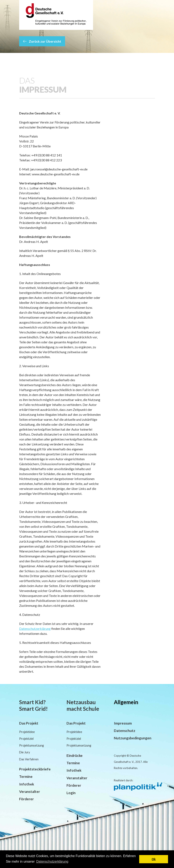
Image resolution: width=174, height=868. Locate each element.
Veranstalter (30, 792)
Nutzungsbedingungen (133, 738)
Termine (26, 777)
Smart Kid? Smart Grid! (33, 705)
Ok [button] (154, 859)
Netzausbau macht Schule (83, 705)
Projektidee (27, 732)
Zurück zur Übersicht (42, 41)
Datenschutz (125, 731)
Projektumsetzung (32, 745)
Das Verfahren (29, 759)
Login (71, 793)
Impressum (123, 723)
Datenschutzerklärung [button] (52, 862)
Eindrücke (75, 756)
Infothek (27, 784)
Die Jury (25, 752)
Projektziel (26, 739)
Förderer (26, 799)
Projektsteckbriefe (35, 769)
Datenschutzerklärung (35, 629)
